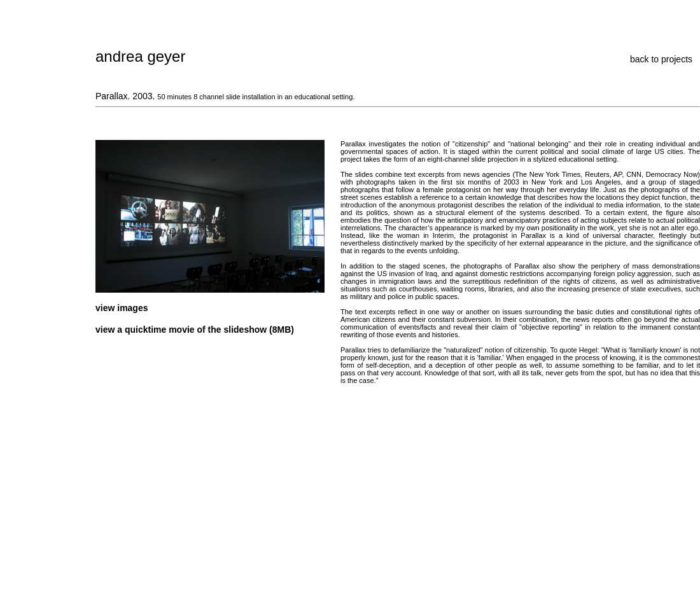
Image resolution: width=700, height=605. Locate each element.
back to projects (661, 59)
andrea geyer (140, 56)
